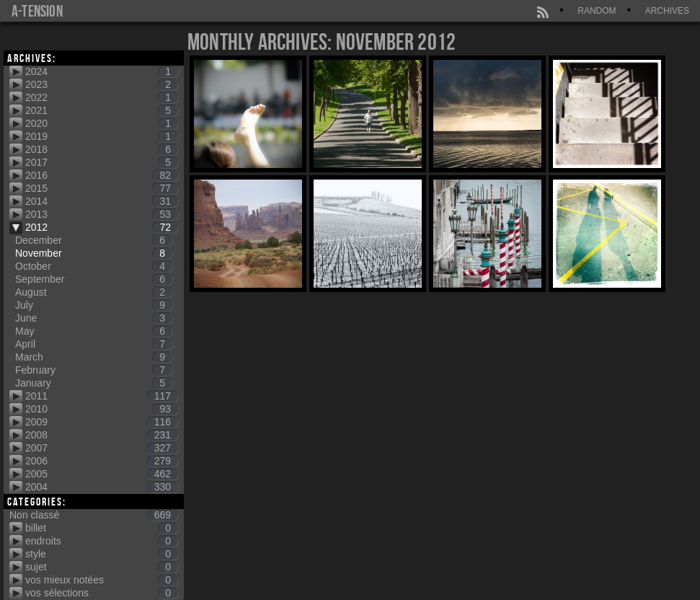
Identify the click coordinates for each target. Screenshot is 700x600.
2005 (102, 474)
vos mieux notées (102, 580)
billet (102, 528)
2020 (102, 123)
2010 (102, 409)
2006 (102, 461)
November (94, 253)
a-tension (37, 11)
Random (597, 11)
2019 (102, 136)
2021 (102, 110)
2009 (102, 422)
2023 (102, 84)
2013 (102, 214)
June (94, 318)
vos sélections (102, 593)
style (102, 554)
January (94, 383)
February (94, 370)
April (94, 344)
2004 (102, 487)
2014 (102, 201)
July (94, 305)
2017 (102, 162)
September (94, 279)
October (94, 266)
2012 (102, 227)
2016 (102, 175)
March (94, 357)
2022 (102, 97)
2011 (102, 396)
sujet (102, 567)
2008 (102, 435)
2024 (102, 71)
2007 (102, 448)
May (94, 331)
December (94, 240)
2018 (102, 149)
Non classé (94, 515)
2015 (102, 188)
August (94, 292)
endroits (102, 541)
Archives (667, 11)
